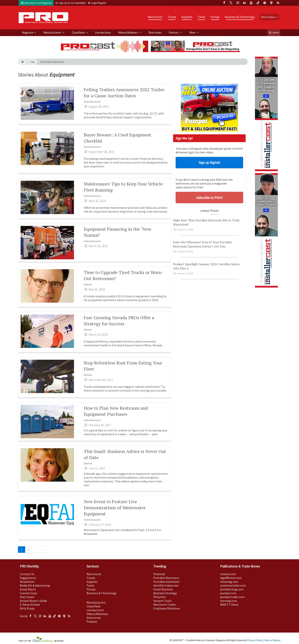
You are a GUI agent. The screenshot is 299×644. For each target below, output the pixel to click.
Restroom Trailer (165, 605)
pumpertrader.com (232, 597)
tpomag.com (229, 601)
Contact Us (27, 574)
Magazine (28, 33)
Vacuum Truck (162, 601)
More (193, 33)
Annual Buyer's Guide (33, 601)
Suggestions (28, 578)
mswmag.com (229, 582)
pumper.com (228, 593)
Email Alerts (28, 589)
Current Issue (29, 593)
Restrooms (155, 17)
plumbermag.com (232, 589)
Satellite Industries (166, 585)
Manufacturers (53, 33)
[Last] (42, 550)
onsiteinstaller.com (233, 585)
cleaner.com (228, 574)
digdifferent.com (231, 578)
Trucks (172, 17)
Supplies (187, 17)
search (274, 33)
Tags (32, 62)
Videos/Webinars (128, 33)
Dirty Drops (27, 608)
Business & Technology (240, 17)
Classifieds (79, 33)
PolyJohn (160, 597)
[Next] (35, 550)
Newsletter (27, 582)
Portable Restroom (166, 578)
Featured (159, 574)
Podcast (174, 33)
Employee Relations (167, 608)
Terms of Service (272, 640)
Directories (155, 33)
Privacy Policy (255, 640)
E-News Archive (30, 605)
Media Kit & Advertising (35, 585)
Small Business (163, 589)
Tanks (201, 17)
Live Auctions (103, 33)
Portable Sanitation (166, 582)
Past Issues (27, 597)
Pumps (215, 17)
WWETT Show (229, 605)
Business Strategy (165, 593)
